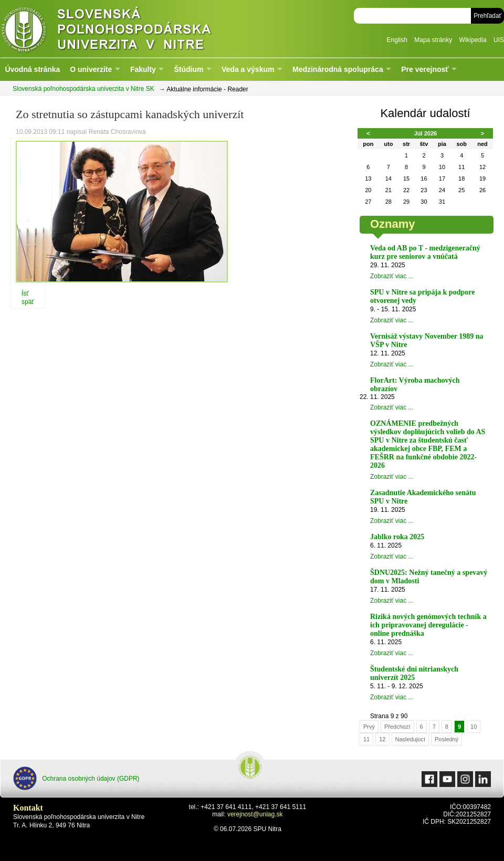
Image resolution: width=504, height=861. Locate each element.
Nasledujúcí (410, 739)
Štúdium (188, 69)
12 (382, 739)
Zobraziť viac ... (392, 276)
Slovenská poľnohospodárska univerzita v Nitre (129, 29)
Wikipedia (473, 40)
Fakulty (143, 69)
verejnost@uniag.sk (255, 814)
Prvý (369, 727)
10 (474, 727)
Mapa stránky (433, 40)
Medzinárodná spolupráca (338, 69)
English (397, 40)
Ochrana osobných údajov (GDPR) (76, 778)
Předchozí (397, 727)
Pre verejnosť (425, 69)
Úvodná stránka (32, 69)
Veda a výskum (248, 69)
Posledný (447, 739)
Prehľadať (487, 16)
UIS (499, 40)
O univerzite (91, 69)
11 (366, 739)
